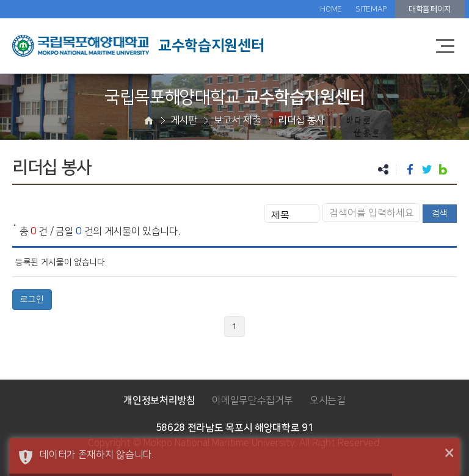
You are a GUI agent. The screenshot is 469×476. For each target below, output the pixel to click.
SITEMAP (371, 9)
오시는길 (328, 400)
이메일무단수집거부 (252, 400)
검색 (440, 214)
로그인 (32, 300)
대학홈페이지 (430, 9)
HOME (331, 9)
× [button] (449, 453)
